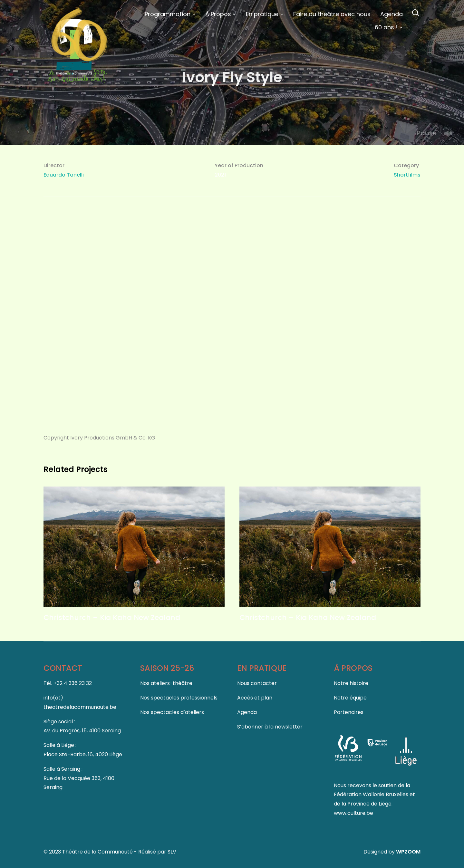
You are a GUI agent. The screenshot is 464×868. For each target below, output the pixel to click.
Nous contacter (257, 683)
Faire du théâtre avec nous (332, 14)
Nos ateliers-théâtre (166, 683)
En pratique (262, 14)
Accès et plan (255, 698)
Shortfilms (407, 175)
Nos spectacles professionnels (179, 698)
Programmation (168, 14)
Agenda (391, 14)
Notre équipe (350, 698)
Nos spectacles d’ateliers (172, 712)
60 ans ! (386, 27)
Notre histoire (351, 683)
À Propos (218, 14)
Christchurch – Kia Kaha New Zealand (112, 617)
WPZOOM (408, 852)
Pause (427, 133)
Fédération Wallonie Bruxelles (372, 794)
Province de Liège (369, 804)
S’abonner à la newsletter (270, 727)
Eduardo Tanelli (64, 175)
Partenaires (349, 712)
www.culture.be (353, 813)
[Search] (416, 12)
